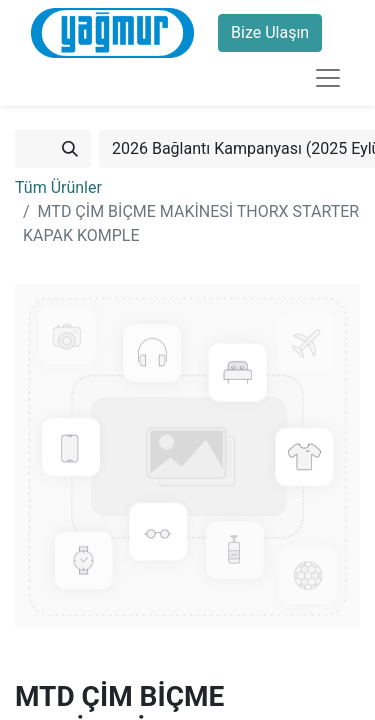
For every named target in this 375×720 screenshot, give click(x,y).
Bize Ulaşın (270, 32)
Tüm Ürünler (58, 187)
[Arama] (70, 149)
